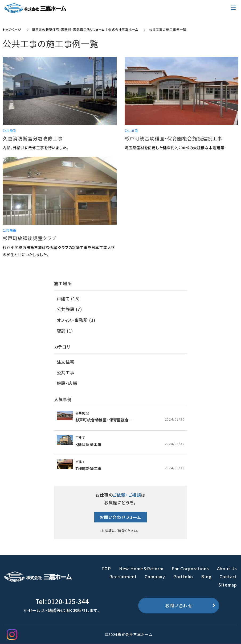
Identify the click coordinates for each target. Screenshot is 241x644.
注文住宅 (66, 362)
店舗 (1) (65, 331)
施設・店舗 (67, 383)
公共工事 (66, 372)
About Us (227, 568)
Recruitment (123, 576)
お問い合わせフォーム (120, 517)
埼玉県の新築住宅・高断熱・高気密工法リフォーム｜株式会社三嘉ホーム (85, 29)
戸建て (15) (68, 298)
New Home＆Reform (141, 568)
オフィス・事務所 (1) (76, 320)
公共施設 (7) (69, 309)
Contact (228, 576)
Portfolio (183, 576)
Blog (206, 576)
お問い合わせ (179, 605)
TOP (106, 568)
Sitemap (228, 585)
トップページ (12, 29)
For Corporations (190, 568)
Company (155, 576)
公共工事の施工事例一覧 (168, 29)
